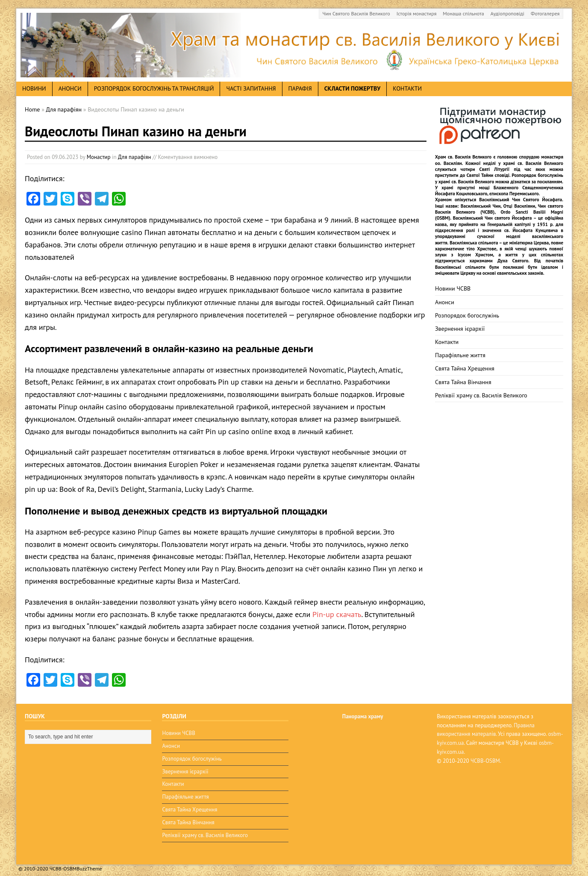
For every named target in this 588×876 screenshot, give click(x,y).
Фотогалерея (545, 13)
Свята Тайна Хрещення (465, 368)
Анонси (445, 302)
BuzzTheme (89, 863)
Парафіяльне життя (460, 355)
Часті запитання (251, 88)
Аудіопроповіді (507, 13)
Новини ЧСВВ (453, 288)
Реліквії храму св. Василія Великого (481, 395)
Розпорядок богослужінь (467, 315)
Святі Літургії (495, 169)
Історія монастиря (417, 13)
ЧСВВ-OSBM (485, 761)
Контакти (407, 88)
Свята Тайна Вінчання (463, 382)
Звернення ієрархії (460, 329)
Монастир (99, 157)
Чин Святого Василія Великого (356, 13)
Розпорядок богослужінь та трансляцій (154, 88)
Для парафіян (134, 157)
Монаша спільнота (463, 13)
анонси (70, 88)
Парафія (300, 88)
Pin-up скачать (337, 614)
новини (34, 88)
